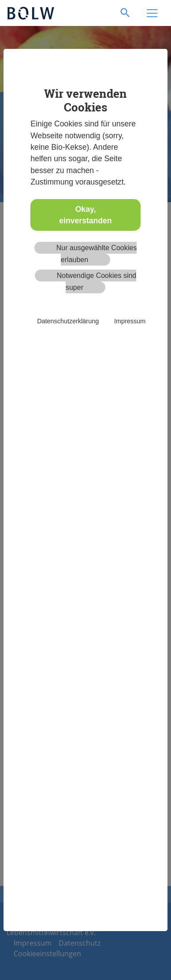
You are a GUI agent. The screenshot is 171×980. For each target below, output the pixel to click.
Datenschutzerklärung (68, 321)
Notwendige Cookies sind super (97, 281)
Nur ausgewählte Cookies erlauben (97, 253)
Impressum (130, 321)
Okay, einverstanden (85, 215)
